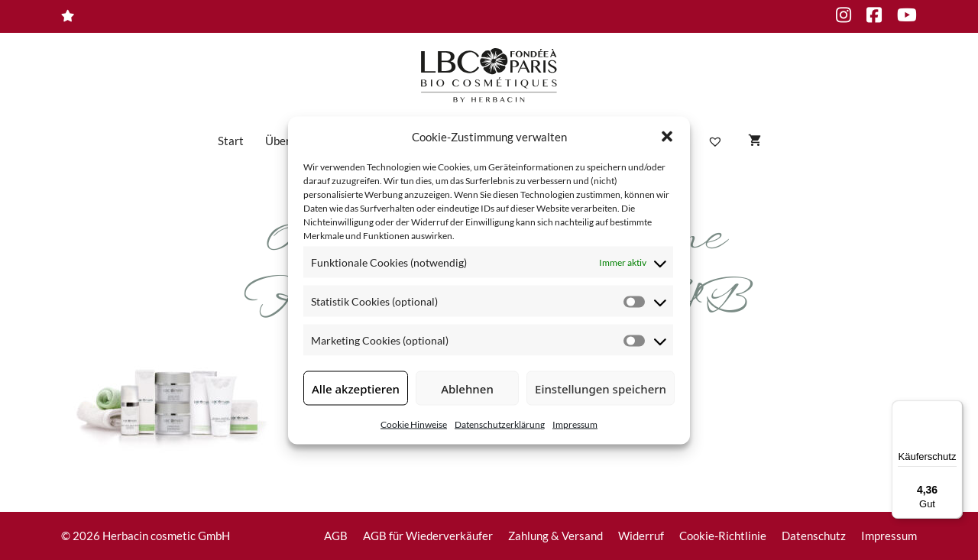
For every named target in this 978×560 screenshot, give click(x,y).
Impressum (575, 424)
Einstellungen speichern (601, 388)
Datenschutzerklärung (500, 424)
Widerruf (641, 536)
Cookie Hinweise (414, 424)
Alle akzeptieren (356, 388)
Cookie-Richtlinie (723, 536)
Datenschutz (814, 536)
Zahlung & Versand (555, 536)
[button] (667, 136)
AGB (336, 536)
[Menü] (954, 409)
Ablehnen (467, 388)
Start (231, 141)
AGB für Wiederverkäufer (428, 536)
